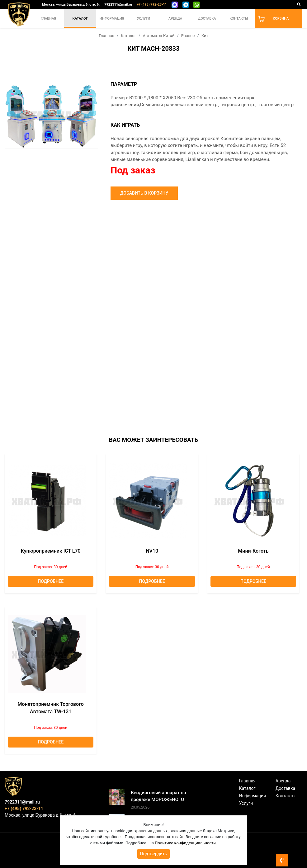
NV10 (152, 551)
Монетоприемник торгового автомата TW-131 (51, 708)
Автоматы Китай (158, 36)
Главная (49, 19)
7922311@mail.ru (118, 5)
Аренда (175, 19)
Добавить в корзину (144, 193)
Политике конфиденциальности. (186, 843)
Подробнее (51, 581)
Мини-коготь (253, 551)
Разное (188, 36)
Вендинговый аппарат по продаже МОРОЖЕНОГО (158, 796)
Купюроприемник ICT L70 (51, 551)
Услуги (144, 19)
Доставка (207, 19)
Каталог (80, 19)
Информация (112, 19)
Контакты (239, 19)
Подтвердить (154, 854)
